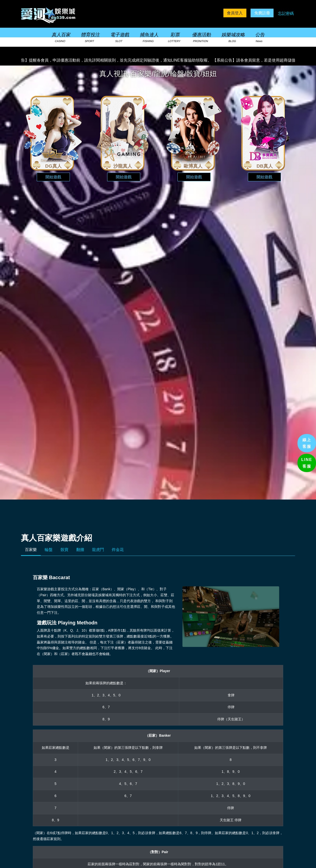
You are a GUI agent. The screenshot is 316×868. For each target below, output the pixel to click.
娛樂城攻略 (233, 38)
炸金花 (118, 550)
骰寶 (64, 550)
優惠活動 (201, 38)
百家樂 (31, 550)
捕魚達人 (149, 38)
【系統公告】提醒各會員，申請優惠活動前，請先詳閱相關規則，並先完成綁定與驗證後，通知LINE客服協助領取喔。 (111, 60)
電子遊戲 (119, 38)
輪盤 (49, 550)
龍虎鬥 (98, 550)
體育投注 (90, 38)
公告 (260, 38)
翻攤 (80, 550)
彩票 (174, 38)
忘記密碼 (286, 13)
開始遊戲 (53, 177)
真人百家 (61, 38)
